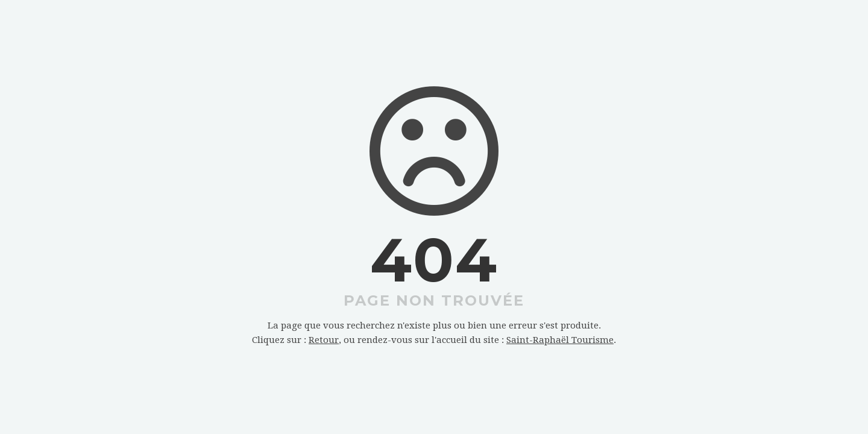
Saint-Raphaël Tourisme (560, 340)
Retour (324, 340)
